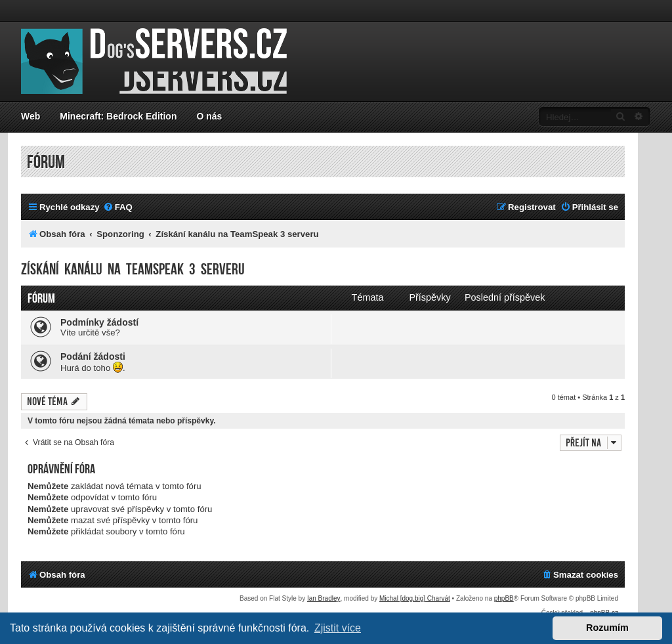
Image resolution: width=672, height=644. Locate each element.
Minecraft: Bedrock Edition (118, 116)
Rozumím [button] (607, 628)
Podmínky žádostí (99, 322)
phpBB (504, 598)
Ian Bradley (324, 598)
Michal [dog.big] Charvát (415, 598)
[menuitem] (118, 207)
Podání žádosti (93, 356)
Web (31, 116)
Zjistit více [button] (338, 628)
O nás (209, 116)
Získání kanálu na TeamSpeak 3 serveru (133, 269)
